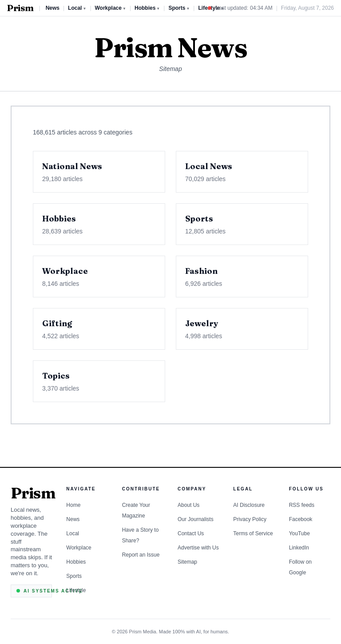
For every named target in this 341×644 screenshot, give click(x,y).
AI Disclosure (249, 505)
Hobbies (147, 8)
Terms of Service (253, 533)
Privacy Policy (250, 519)
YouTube (299, 533)
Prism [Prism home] (20, 8)
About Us (188, 505)
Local (77, 8)
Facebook (301, 519)
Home (73, 505)
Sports (179, 8)
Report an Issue (141, 555)
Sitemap (187, 562)
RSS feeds (302, 505)
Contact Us (191, 533)
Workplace (111, 8)
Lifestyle (76, 590)
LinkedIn (299, 548)
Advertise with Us (198, 548)
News (53, 8)
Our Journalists (196, 519)
